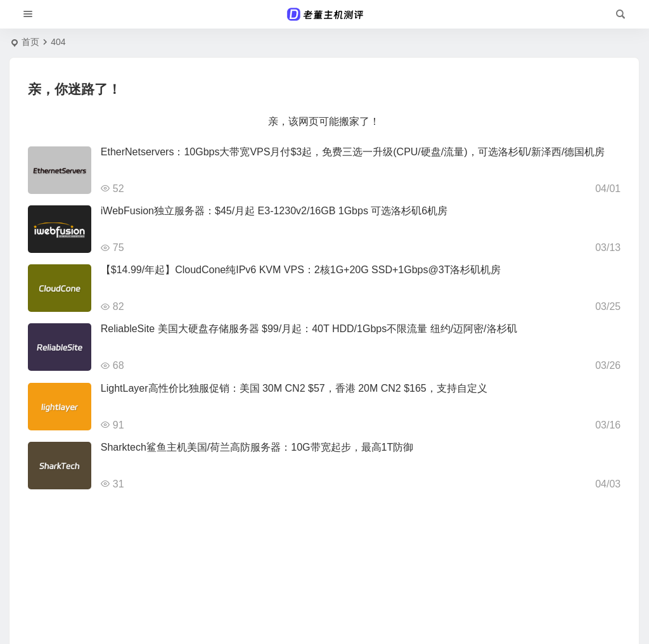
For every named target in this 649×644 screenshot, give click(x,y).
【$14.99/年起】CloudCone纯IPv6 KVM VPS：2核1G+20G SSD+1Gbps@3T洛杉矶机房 (301, 270)
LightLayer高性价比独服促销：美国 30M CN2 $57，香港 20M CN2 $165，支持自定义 (294, 388)
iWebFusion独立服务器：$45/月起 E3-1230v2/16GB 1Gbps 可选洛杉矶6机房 (274, 211)
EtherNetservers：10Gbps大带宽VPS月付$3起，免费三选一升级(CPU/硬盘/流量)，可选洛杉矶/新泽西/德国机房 (353, 152)
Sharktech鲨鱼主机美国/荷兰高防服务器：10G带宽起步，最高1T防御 (257, 447)
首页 (30, 42)
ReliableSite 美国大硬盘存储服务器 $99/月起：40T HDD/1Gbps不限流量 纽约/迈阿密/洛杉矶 (309, 329)
